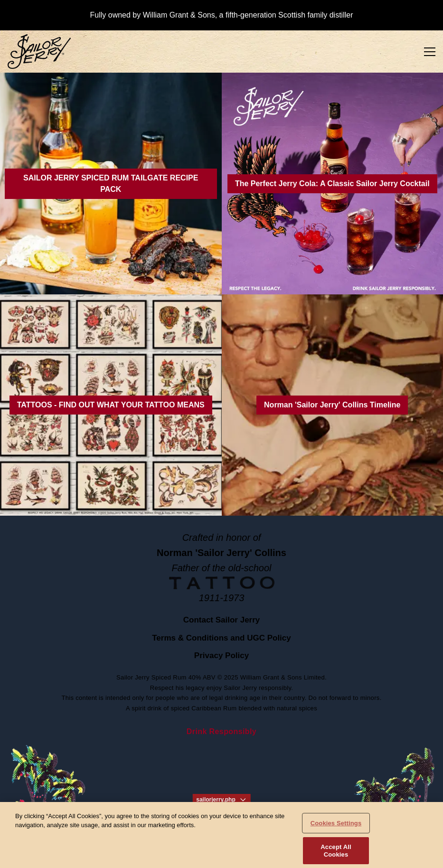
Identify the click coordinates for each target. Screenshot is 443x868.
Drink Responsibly (221, 731)
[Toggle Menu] (430, 52)
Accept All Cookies (336, 854)
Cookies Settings (336, 826)
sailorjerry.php (221, 800)
